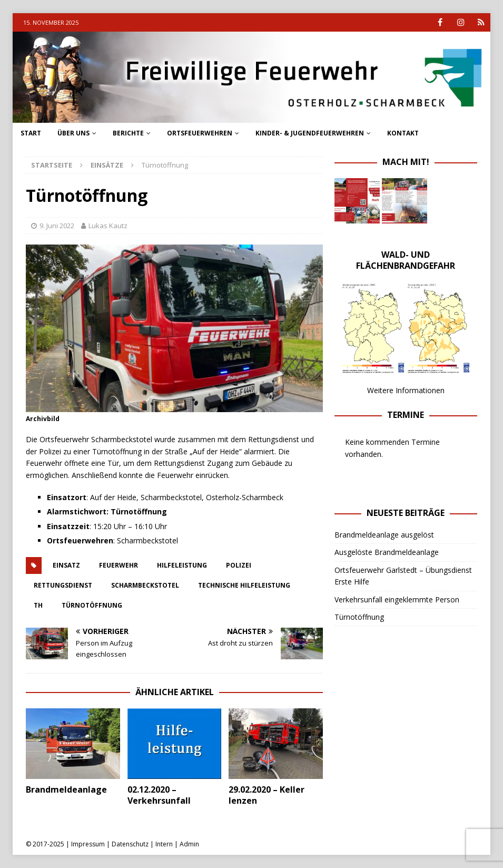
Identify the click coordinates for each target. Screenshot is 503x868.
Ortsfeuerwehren (200, 133)
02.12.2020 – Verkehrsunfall (159, 795)
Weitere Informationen (406, 390)
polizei (239, 565)
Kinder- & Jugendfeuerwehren (310, 133)
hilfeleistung (182, 565)
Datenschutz (130, 844)
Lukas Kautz (108, 226)
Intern (164, 844)
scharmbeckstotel (145, 585)
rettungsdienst (63, 585)
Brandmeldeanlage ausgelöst (384, 535)
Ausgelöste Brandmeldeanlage (387, 552)
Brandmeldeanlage (66, 789)
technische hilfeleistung (244, 585)
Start (31, 133)
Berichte (128, 133)
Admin (189, 844)
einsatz (66, 565)
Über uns (73, 133)
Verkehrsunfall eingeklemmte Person (397, 599)
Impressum (88, 844)
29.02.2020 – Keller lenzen (267, 795)
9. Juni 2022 (57, 226)
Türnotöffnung (92, 605)
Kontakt (403, 133)
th (38, 605)
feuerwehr (119, 565)
